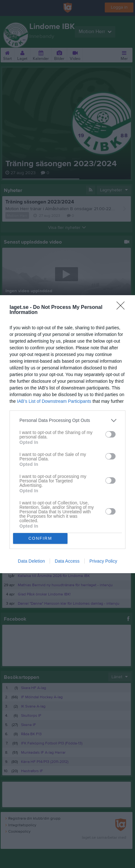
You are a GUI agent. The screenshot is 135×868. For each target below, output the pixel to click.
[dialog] (67, 434)
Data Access (67, 561)
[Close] (123, 307)
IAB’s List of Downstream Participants (54, 401)
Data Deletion (31, 561)
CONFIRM (40, 538)
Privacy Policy (103, 561)
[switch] (110, 434)
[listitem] (67, 420)
